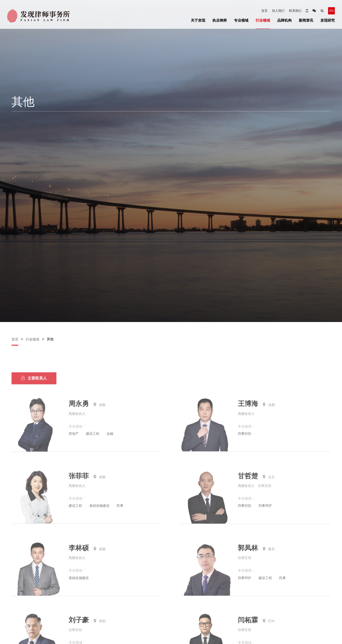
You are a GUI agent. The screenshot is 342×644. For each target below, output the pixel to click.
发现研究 (328, 20)
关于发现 (198, 20)
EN (331, 11)
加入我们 (278, 11)
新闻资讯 (306, 20)
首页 (264, 11)
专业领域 (241, 20)
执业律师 (220, 20)
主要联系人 (34, 385)
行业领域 (263, 20)
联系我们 (295, 11)
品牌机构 (284, 20)
